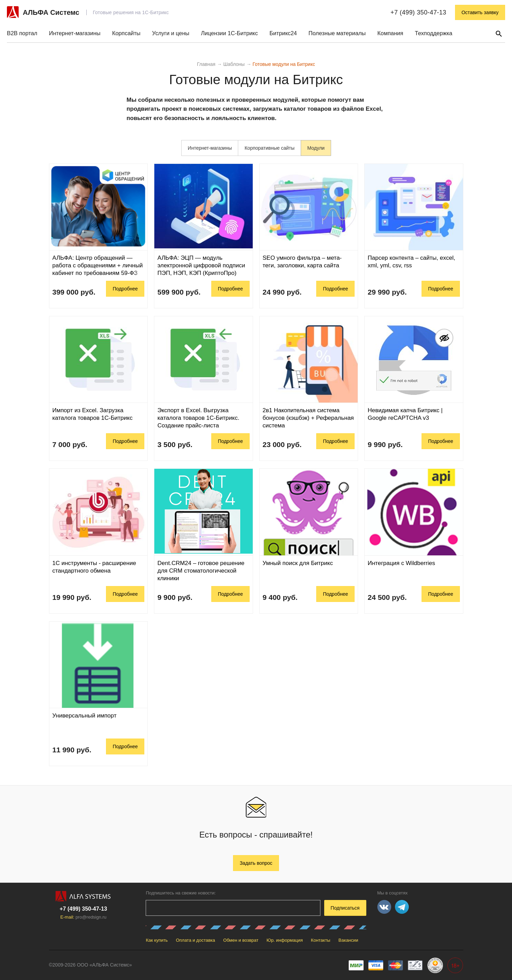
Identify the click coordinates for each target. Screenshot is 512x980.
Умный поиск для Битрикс (298, 563)
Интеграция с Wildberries (401, 563)
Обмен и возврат (241, 940)
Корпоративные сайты (269, 148)
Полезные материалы (337, 33)
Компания (390, 33)
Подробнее (125, 289)
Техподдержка (434, 33)
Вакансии (348, 940)
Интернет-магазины (75, 33)
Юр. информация (285, 940)
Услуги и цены (171, 33)
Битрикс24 (283, 33)
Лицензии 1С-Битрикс (229, 33)
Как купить (157, 940)
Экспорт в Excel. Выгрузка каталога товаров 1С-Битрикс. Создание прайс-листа (198, 418)
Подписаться (345, 908)
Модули (316, 148)
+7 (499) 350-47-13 (418, 12)
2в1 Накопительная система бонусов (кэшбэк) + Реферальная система (308, 418)
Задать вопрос (256, 863)
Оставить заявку (480, 12)
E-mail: (84, 917)
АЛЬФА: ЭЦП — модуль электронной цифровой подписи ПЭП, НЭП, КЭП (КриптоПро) (201, 265)
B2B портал (22, 33)
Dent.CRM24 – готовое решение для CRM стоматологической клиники (201, 571)
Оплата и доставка (195, 940)
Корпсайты (126, 33)
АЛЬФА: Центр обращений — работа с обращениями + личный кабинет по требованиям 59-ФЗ (98, 265)
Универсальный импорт (85, 716)
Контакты (321, 940)
